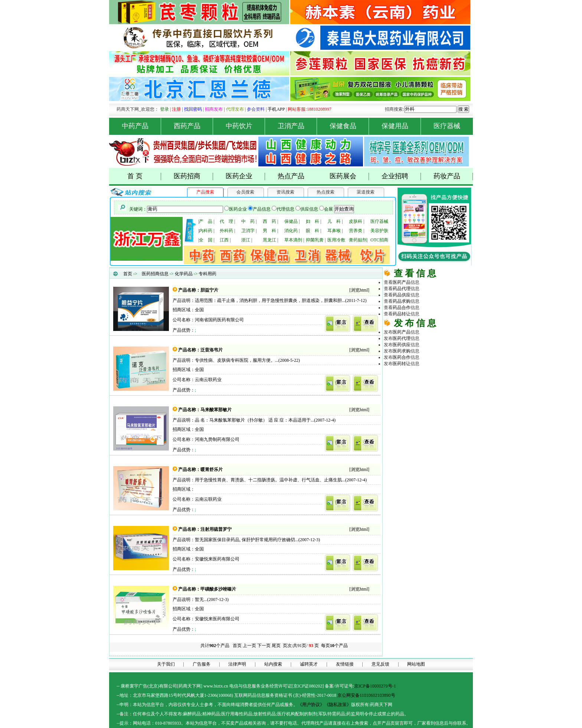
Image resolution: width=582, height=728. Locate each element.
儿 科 (334, 221)
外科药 (226, 231)
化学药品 (184, 274)
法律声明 (237, 664)
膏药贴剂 (358, 240)
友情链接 (345, 664)
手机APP (276, 109)
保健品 (291, 221)
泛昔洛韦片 (212, 350)
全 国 (206, 240)
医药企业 (246, 176)
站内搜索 (273, 664)
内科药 (206, 231)
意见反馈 (380, 664)
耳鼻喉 (334, 231)
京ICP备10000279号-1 (375, 686)
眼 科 (313, 231)
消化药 (291, 231)
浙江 (246, 240)
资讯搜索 (285, 192)
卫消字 (248, 231)
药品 (402, 289)
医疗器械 (447, 126)
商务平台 (446, 407)
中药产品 (142, 126)
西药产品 (194, 126)
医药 (402, 282)
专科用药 (207, 274)
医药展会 (349, 176)
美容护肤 (379, 231)
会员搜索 (245, 192)
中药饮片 (246, 126)
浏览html (359, 290)
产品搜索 (205, 192)
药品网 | (392, 376)
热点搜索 (326, 192)
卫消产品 (297, 126)
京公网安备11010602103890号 (366, 695)
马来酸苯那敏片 (216, 410)
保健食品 (349, 126)
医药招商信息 (155, 274)
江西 (224, 240)
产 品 (206, 221)
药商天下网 (411, 376)
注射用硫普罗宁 (216, 529)
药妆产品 (453, 176)
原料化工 (411, 388)
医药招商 (194, 176)
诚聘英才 (309, 664)
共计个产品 (214, 646)
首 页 (144, 176)
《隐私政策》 (338, 705)
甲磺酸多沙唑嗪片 (218, 589)
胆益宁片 (209, 290)
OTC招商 (379, 240)
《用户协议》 (311, 705)
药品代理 (446, 382)
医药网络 (428, 407)
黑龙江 (269, 240)
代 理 (226, 221)
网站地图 (416, 664)
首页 (128, 274)
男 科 (269, 231)
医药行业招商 (446, 394)
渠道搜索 (366, 192)
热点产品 (291, 176)
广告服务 (202, 664)
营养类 (356, 231)
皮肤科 (356, 221)
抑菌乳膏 (315, 240)
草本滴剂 (293, 240)
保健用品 (401, 126)
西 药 (269, 221)
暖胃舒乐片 (212, 469)
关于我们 (166, 664)
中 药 (248, 221)
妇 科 (313, 221)
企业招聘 (401, 176)
